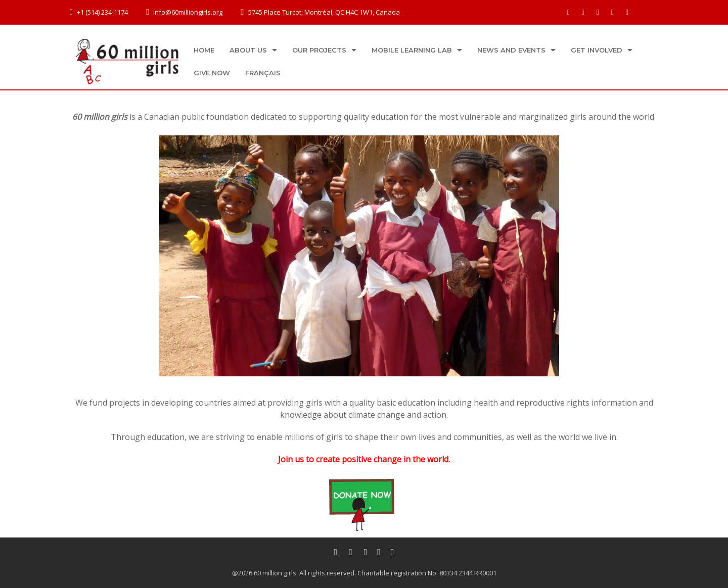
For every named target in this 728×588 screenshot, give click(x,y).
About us (248, 50)
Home (204, 50)
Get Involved (597, 50)
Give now (212, 73)
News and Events (511, 50)
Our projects (319, 50)
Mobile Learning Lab (412, 50)
